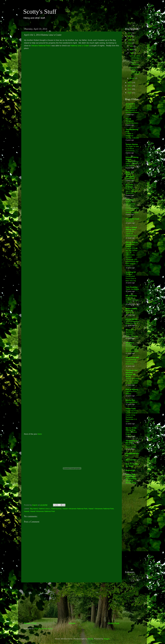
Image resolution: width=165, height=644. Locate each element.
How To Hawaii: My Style (132, 465)
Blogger (107, 639)
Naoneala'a (130, 221)
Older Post (114, 623)
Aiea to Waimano (132, 123)
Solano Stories (132, 144)
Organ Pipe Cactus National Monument (131, 191)
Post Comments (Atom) (44, 629)
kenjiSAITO (130, 104)
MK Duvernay (131, 296)
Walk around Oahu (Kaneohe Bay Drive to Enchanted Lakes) (132, 109)
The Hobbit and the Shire (132, 442)
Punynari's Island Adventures (130, 202)
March (132, 78)
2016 (130, 36)
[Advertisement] (72, 602)
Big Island (34, 509)
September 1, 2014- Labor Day (132, 335)
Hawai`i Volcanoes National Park (101, 509)
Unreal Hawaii (131, 319)
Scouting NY (131, 272)
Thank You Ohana (132, 289)
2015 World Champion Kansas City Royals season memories (132, 209)
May (132, 50)
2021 (130, 33)
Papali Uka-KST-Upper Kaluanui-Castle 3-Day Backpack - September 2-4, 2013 (132, 416)
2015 (130, 40)
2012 (130, 86)
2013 (130, 82)
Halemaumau (56, 509)
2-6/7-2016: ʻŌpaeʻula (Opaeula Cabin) (132, 234)
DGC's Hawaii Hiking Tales (131, 228)
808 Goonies (131, 460)
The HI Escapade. (130, 120)
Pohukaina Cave (132, 219)
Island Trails (131, 409)
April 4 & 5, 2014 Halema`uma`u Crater (135, 71)
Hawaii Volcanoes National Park (42, 511)
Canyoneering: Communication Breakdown (131, 362)
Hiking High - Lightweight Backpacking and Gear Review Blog (131, 479)
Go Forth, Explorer (130, 186)
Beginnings (130, 470)
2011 (130, 89)
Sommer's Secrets (130, 344)
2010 (130, 93)
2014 (130, 43)
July (132, 46)
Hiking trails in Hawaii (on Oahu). (132, 244)
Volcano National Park (40, 46)
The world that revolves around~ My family (132, 373)
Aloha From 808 (132, 358)
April (132, 53)
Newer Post (30, 623)
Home (72, 623)
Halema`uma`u (44, 509)
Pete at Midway (132, 389)
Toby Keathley (132, 287)
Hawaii (27, 511)
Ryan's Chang (131, 308)
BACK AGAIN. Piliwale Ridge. (131, 446)
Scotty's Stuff (40, 12)
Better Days (130, 178)
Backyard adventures (130, 312)
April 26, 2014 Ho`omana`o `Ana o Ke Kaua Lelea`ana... (135, 60)
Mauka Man (130, 400)
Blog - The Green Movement (130, 174)
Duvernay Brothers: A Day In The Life (132, 300)
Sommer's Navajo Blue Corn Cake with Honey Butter (132, 349)
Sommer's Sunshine (130, 331)
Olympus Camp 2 (132, 402)
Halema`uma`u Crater (80, 46)
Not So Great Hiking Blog (131, 429)
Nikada (90, 639)
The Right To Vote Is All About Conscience (132, 149)
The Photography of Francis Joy (132, 322)
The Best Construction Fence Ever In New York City (131, 277)
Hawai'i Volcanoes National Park (75, 509)
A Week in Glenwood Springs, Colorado (132, 136)
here (40, 434)
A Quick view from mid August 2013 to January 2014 (132, 381)
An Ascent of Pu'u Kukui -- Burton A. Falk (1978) (132, 163)
